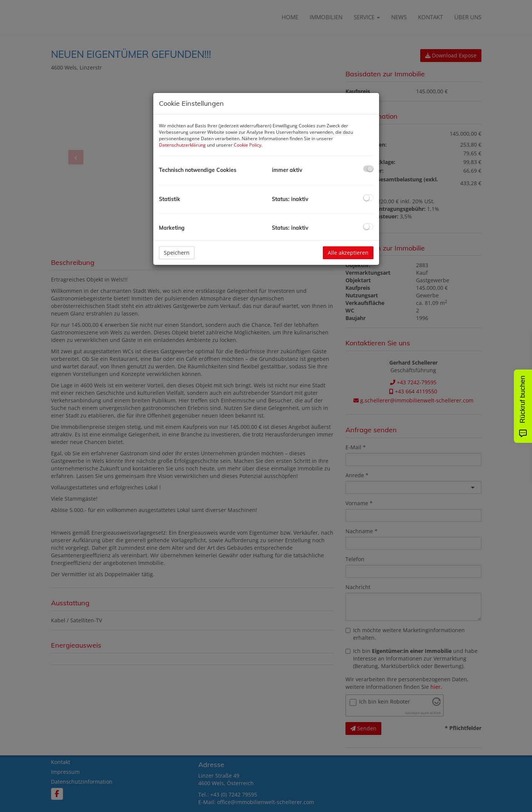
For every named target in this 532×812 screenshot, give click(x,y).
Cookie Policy (247, 145)
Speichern (177, 253)
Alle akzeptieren (348, 253)
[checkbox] (368, 169)
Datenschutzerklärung (182, 145)
